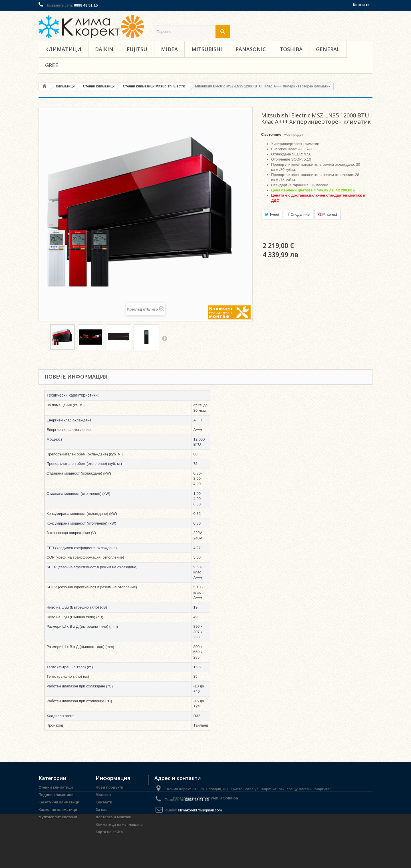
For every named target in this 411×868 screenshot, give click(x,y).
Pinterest (328, 214)
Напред (164, 338)
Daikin (104, 49)
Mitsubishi (207, 49)
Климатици (63, 49)
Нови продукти (109, 787)
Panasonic (251, 49)
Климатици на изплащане (119, 824)
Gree (52, 65)
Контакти (361, 5)
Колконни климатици (58, 810)
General (328, 49)
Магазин (103, 795)
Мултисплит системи (58, 817)
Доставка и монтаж (113, 817)
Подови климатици (56, 795)
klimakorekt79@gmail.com (200, 810)
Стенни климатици (56, 787)
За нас (101, 810)
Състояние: (272, 134)
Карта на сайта (109, 832)
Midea (169, 49)
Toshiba (291, 49)
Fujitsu (137, 49)
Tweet (272, 214)
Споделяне (299, 214)
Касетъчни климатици (59, 802)
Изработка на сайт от (205, 852)
